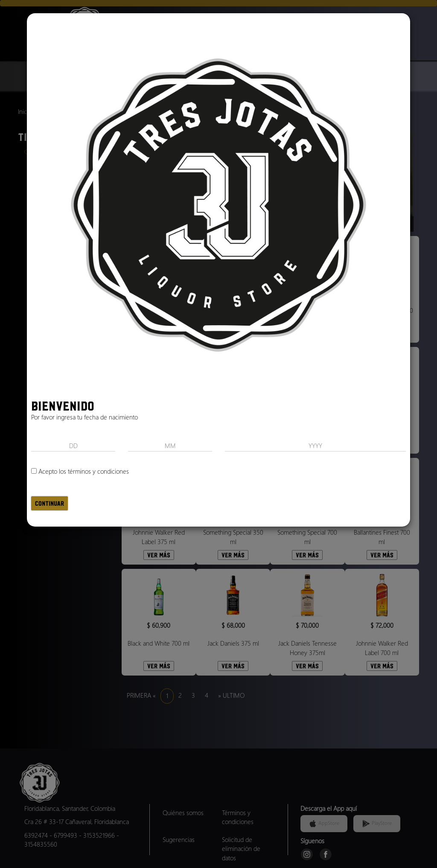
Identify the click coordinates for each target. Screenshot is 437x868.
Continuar (50, 503)
